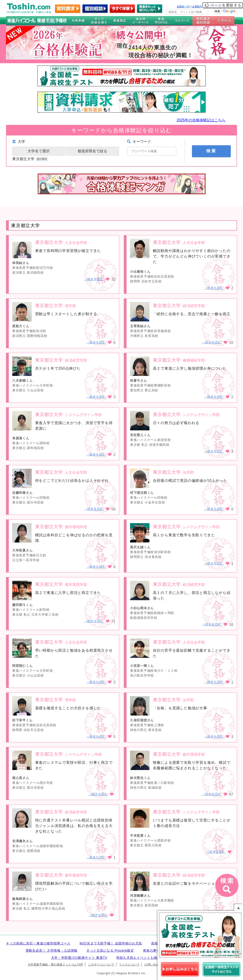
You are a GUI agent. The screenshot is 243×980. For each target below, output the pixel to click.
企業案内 (197, 6)
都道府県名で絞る (92, 151)
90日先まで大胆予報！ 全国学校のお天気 (111, 943)
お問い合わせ (153, 965)
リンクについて (129, 965)
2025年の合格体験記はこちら (201, 120)
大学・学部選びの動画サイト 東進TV (79, 958)
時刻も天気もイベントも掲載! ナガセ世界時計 (151, 958)
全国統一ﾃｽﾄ (184, 6)
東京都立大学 (31, 159)
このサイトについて (101, 965)
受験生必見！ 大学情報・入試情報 (52, 950)
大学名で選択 (39, 151)
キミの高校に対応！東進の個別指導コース (38, 943)
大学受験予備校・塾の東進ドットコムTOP (55, 965)
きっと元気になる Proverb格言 (110, 950)
